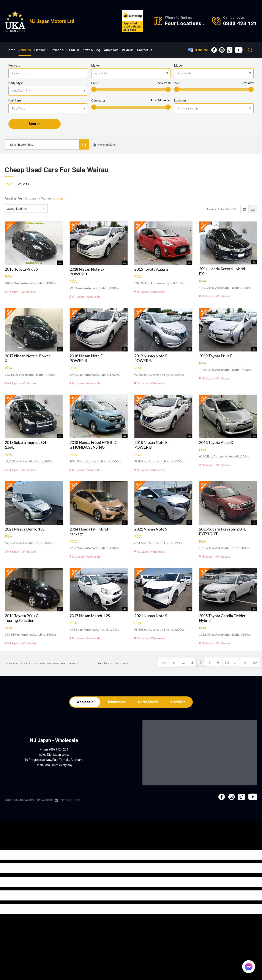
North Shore (148, 708)
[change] (59, 204)
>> (256, 668)
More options (104, 151)
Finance (41, 50)
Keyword (14, 66)
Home (11, 50)
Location (180, 100)
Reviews (128, 50)
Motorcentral (67, 807)
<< (170, 668)
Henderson (115, 708)
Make (95, 66)
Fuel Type (15, 100)
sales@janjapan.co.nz (54, 761)
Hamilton (179, 708)
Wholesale (111, 50)
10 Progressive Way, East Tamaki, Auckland (54, 766)
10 (230, 668)
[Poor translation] (11, 853)
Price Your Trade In (65, 50)
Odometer (98, 101)
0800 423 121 (240, 23)
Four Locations (183, 23)
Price (95, 83)
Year (177, 83)
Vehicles (25, 50)
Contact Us (145, 50)
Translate (198, 50)
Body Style (16, 83)
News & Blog (91, 50)
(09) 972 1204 (59, 756)
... (187, 668)
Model (178, 66)
